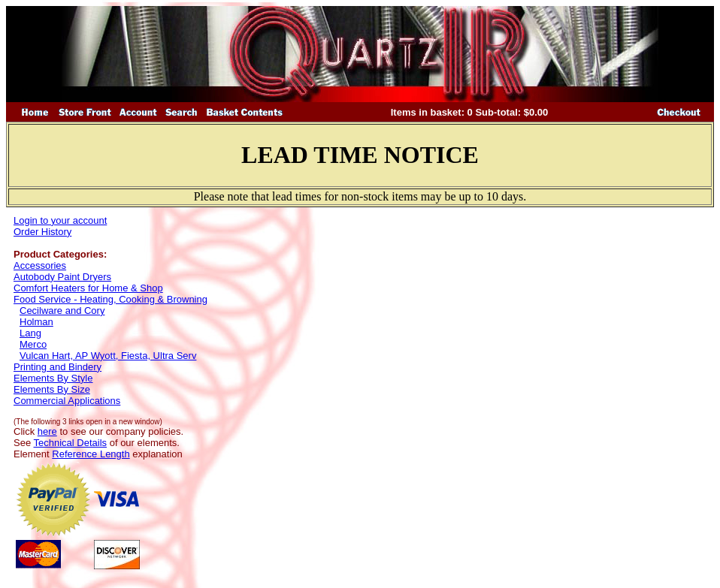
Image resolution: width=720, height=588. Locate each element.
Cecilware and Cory (62, 311)
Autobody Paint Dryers (62, 277)
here (47, 431)
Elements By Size (52, 389)
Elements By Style (53, 378)
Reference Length (91, 454)
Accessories (40, 265)
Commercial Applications (67, 401)
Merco (33, 344)
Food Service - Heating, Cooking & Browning (110, 299)
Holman (36, 322)
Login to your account (60, 220)
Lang (30, 333)
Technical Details (71, 443)
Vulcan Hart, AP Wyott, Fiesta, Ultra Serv (108, 356)
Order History (42, 232)
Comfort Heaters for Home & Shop (88, 288)
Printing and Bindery (57, 367)
